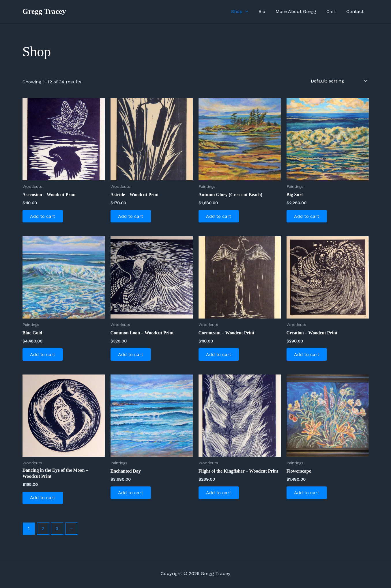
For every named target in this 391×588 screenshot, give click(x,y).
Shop (245, 12)
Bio (266, 11)
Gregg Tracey (44, 11)
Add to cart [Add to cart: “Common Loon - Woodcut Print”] (132, 356)
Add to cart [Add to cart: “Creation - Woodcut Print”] (308, 356)
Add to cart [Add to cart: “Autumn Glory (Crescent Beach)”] (220, 217)
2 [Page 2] (43, 531)
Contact (356, 11)
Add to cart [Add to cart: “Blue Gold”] (44, 356)
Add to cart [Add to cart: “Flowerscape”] (308, 495)
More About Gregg (299, 11)
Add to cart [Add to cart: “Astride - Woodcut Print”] (132, 217)
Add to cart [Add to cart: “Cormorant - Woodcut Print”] (220, 356)
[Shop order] (339, 81)
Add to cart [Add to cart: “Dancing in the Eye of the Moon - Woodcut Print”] (44, 500)
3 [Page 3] (57, 531)
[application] (250, 12)
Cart (333, 11)
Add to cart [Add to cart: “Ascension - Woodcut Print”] (44, 217)
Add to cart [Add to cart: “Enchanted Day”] (132, 495)
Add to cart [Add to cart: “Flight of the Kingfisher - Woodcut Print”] (220, 495)
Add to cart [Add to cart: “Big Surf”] (308, 217)
